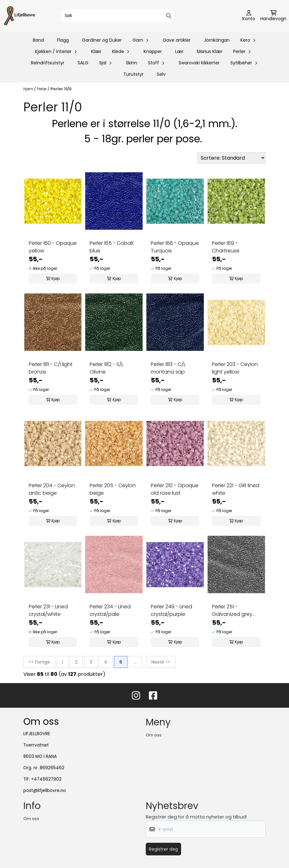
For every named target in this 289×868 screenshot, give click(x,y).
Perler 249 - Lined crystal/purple (171, 610)
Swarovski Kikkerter (199, 63)
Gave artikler (177, 40)
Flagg (63, 40)
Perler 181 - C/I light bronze (51, 368)
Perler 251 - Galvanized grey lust (232, 611)
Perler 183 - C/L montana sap (168, 368)
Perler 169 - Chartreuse (226, 247)
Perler (42, 89)
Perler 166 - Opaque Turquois (175, 247)
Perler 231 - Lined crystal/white (48, 610)
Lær (179, 51)
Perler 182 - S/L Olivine (106, 368)
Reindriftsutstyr (48, 63)
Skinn (132, 63)
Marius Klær (210, 51)
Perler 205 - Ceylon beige (113, 489)
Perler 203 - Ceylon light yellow (235, 368)
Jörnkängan (217, 40)
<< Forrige (39, 662)
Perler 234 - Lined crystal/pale (110, 610)
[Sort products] (232, 158)
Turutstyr (133, 74)
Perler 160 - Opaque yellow (53, 247)
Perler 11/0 (61, 89)
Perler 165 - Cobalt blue (112, 247)
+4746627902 (46, 779)
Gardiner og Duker (102, 40)
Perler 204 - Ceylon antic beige (52, 489)
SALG (83, 63)
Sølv (161, 74)
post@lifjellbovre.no (45, 791)
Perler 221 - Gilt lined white (236, 489)
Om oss (154, 735)
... (136, 662)
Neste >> (161, 662)
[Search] (169, 16)
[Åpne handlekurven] (273, 16)
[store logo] (20, 16)
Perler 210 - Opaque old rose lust (175, 489)
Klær (96, 51)
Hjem (29, 89)
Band (38, 40)
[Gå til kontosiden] (249, 16)
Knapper (153, 51)
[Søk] (118, 16)
